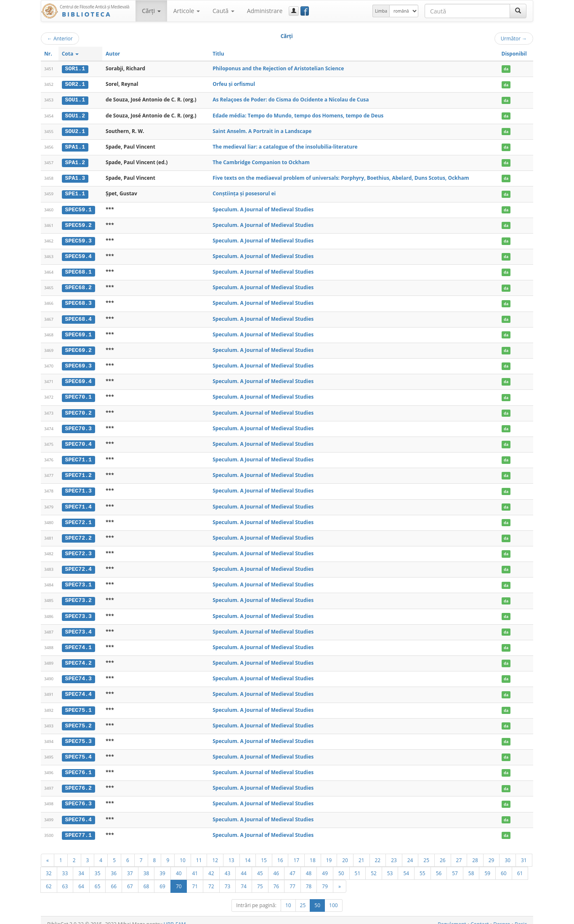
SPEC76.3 (78, 796)
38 (146, 865)
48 (309, 865)
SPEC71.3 (78, 487)
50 (341, 865)
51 (358, 865)
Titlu (218, 54)
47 (292, 865)
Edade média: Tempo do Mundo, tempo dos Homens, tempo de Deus (298, 115)
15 (264, 852)
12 (215, 852)
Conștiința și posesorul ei (244, 192)
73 (228, 878)
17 (296, 852)
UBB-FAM (175, 916)
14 (248, 852)
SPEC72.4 (78, 564)
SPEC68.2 (78, 285)
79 (325, 878)
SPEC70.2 (78, 409)
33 (65, 865)
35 (98, 865)
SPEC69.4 (78, 378)
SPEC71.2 (78, 471)
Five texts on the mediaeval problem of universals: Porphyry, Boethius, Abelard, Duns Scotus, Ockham (341, 177)
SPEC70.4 (78, 440)
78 (309, 878)
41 (195, 865)
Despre (502, 916)
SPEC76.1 (78, 765)
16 (280, 852)
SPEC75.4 (78, 750)
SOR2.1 (75, 84)
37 (130, 865)
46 (276, 865)
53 (390, 865)
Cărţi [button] (151, 11)
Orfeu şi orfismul (234, 84)
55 (423, 865)
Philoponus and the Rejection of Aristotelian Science (278, 68)
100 (334, 897)
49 (325, 865)
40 (179, 865)
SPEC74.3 (78, 673)
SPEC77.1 (78, 827)
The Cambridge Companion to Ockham (261, 161)
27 (459, 852)
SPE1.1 (75, 192)
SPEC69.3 (78, 363)
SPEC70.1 (78, 394)
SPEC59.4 (78, 255)
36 (114, 865)
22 (378, 852)
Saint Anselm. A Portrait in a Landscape (262, 130)
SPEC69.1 (78, 332)
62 (49, 878)
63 (65, 878)
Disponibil (514, 54)
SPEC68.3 (78, 301)
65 (98, 878)
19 (329, 852)
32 (49, 865)
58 (471, 865)
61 (520, 865)
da (506, 69)
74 (244, 878)
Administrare (265, 11)
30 (508, 852)
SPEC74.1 (78, 642)
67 (130, 878)
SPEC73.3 (78, 610)
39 (162, 865)
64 (81, 878)
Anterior (60, 38)
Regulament (452, 916)
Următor (514, 38)
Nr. (48, 54)
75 (260, 878)
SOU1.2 (75, 115)
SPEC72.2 (78, 533)
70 (179, 878)
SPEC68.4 (78, 317)
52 (374, 865)
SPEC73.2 (78, 595)
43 (228, 865)
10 (183, 852)
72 (211, 878)
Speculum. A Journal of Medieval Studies (263, 208)
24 (410, 852)
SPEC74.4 (78, 688)
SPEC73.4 (78, 626)
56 (439, 865)
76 (276, 878)
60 (504, 865)
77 (292, 878)
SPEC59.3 (78, 239)
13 (231, 852)
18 (313, 852)
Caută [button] (223, 11)
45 (260, 865)
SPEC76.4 (78, 812)
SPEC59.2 (78, 224)
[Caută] (518, 11)
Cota (70, 54)
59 (487, 865)
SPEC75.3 (78, 735)
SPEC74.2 (78, 657)
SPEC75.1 (78, 703)
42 (211, 865)
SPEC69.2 (78, 347)
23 (394, 852)
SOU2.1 (75, 130)
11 (199, 852)
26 (443, 852)
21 (361, 852)
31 (524, 852)
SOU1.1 (75, 100)
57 (455, 865)
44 (244, 865)
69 (162, 878)
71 (195, 878)
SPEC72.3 (78, 549)
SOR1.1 (75, 69)
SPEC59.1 (78, 208)
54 (406, 865)
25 (426, 852)
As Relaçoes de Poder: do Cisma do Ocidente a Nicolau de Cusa (291, 100)
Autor (113, 54)
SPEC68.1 (78, 270)
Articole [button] (187, 11)
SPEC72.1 (78, 518)
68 (146, 878)
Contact (480, 916)
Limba (381, 11)
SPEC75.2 (78, 719)
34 (81, 865)
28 (475, 852)
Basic (521, 916)
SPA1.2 (75, 162)
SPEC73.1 (78, 580)
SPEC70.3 (78, 425)
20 (345, 852)
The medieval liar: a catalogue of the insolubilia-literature (285, 146)
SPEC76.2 (78, 781)
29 (492, 852)
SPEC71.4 (78, 502)
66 (114, 878)
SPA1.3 (75, 177)
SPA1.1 (75, 146)
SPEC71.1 (78, 456)
